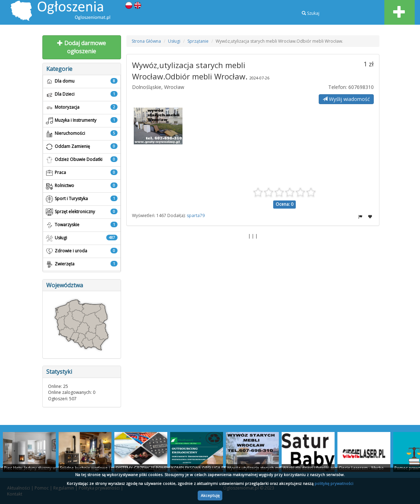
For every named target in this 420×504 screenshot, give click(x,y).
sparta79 (196, 215)
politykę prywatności (334, 483)
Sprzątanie (198, 41)
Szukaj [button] (311, 13)
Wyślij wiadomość (346, 99)
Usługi (174, 41)
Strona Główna (146, 41)
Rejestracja (315, 27)
